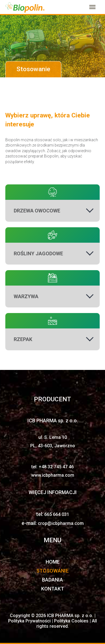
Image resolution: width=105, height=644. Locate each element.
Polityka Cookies (72, 621)
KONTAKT (53, 589)
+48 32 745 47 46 (56, 467)
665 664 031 (57, 514)
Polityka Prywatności (30, 621)
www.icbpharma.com (53, 475)
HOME (53, 562)
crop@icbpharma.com (61, 523)
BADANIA (53, 580)
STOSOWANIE (53, 571)
